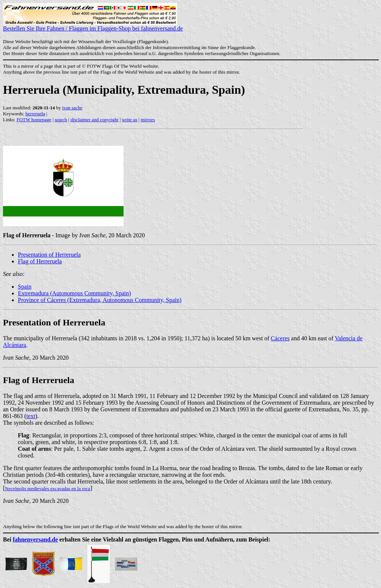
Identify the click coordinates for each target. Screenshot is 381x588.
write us (130, 120)
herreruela (35, 114)
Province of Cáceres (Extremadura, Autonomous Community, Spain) (100, 300)
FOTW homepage (34, 120)
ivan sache (72, 108)
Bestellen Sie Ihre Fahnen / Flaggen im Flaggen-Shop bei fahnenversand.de (93, 26)
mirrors (148, 120)
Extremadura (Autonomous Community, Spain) (74, 293)
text (31, 416)
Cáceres (280, 338)
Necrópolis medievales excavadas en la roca (47, 489)
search (61, 120)
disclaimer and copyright (94, 120)
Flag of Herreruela (40, 261)
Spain (25, 287)
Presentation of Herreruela (49, 255)
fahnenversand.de (35, 539)
